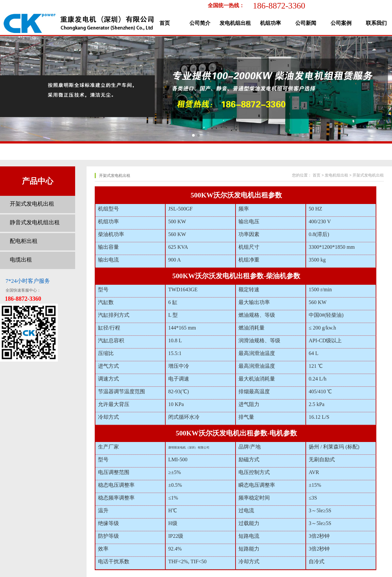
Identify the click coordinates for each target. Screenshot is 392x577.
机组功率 (270, 23)
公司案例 (341, 23)
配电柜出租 (24, 241)
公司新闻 (306, 23)
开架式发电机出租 (32, 204)
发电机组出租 (235, 23)
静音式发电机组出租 (35, 222)
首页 (165, 23)
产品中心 (38, 181)
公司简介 (200, 23)
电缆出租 (21, 260)
